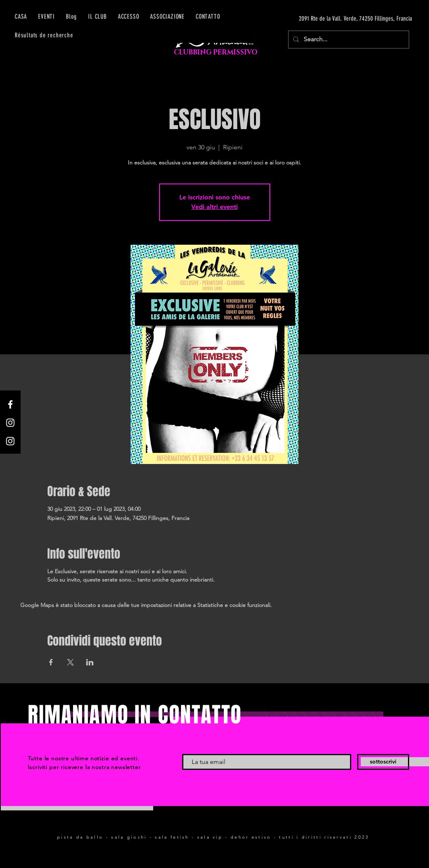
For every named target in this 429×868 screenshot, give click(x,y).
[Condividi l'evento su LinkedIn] (90, 662)
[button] (129, 16)
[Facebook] (10, 404)
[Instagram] (10, 423)
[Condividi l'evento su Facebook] (51, 662)
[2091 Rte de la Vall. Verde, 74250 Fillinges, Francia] (337, 19)
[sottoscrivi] (383, 762)
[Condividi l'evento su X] (70, 662)
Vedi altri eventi (214, 207)
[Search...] (348, 40)
